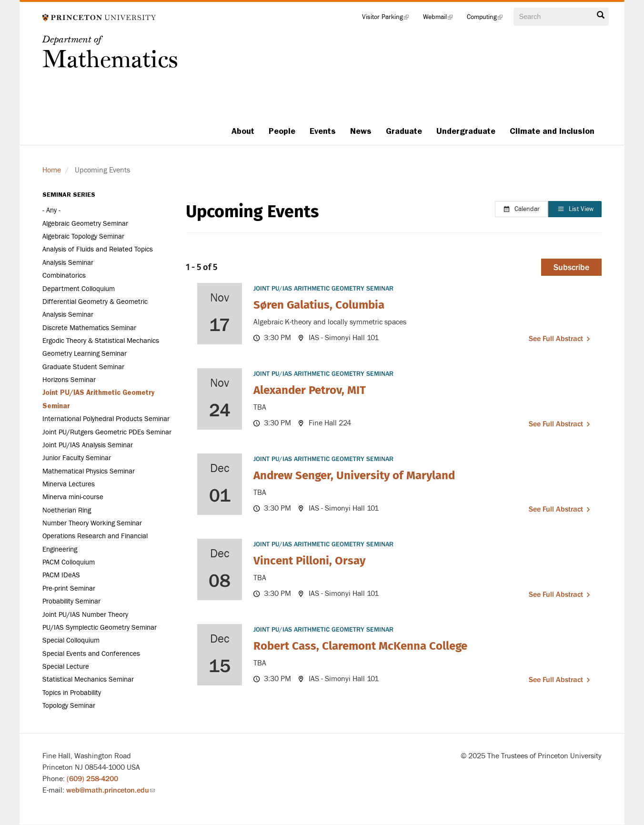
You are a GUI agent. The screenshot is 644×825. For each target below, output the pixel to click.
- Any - (51, 210)
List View (575, 209)
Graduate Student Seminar (83, 367)
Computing (488, 19)
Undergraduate (466, 131)
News (361, 131)
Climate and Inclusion (552, 131)
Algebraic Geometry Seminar (85, 224)
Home (52, 170)
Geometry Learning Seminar (85, 354)
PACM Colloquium (69, 562)
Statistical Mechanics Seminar (88, 679)
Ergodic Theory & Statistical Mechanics (101, 341)
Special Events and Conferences (91, 654)
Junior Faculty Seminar (77, 458)
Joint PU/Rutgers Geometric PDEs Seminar (107, 432)
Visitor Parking (389, 19)
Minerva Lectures (69, 484)
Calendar (521, 209)
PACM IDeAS (61, 575)
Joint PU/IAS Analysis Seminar (88, 445)
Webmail (441, 19)
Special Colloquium (71, 640)
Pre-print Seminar (69, 589)
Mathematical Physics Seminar (89, 471)
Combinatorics (64, 276)
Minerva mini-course (73, 497)
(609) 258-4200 (92, 779)
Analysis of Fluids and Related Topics (98, 249)
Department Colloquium (79, 289)
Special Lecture (66, 667)
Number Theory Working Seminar (92, 523)
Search (601, 15)
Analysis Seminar (68, 263)
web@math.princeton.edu (111, 790)
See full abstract (556, 339)
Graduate (404, 131)
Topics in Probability (72, 693)
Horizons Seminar (69, 380)
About (243, 131)
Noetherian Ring (67, 510)
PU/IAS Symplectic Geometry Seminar (100, 628)
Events (323, 131)
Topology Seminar (69, 706)
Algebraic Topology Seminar (83, 236)
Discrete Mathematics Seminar (89, 328)
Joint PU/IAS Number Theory (85, 615)
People (282, 131)
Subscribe (571, 267)
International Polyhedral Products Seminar (106, 419)
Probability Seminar (71, 601)
